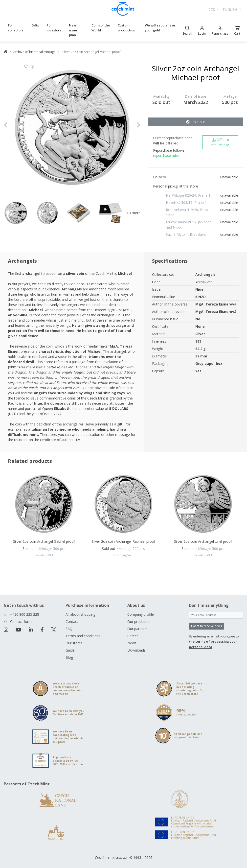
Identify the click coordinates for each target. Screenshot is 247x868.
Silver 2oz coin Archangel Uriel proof (203, 541)
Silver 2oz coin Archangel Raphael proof (123, 541)
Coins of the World (101, 28)
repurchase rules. (167, 155)
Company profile (141, 614)
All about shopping (80, 614)
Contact (72, 622)
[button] (14, 125)
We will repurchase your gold (160, 28)
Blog (69, 657)
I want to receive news (206, 626)
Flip (29, 69)
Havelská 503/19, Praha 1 (186, 202)
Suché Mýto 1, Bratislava (186, 234)
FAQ (69, 629)
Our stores (74, 643)
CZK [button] (212, 10)
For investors (54, 28)
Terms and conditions (83, 636)
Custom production (126, 28)
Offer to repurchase (220, 142)
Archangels (205, 274)
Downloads (136, 650)
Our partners (137, 629)
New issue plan (73, 30)
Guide (70, 650)
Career (133, 636)
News (132, 643)
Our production (139, 622)
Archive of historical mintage (34, 52)
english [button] (230, 10)
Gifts (35, 25)
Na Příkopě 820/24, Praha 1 (188, 195)
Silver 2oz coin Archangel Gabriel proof (44, 541)
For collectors (16, 28)
